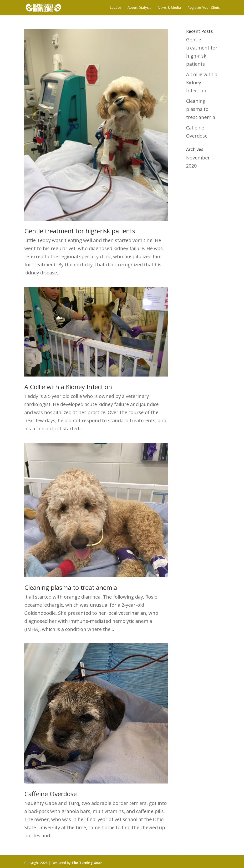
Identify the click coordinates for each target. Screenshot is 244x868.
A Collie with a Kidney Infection (68, 387)
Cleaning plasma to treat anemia (71, 587)
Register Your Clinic (204, 8)
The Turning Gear (87, 863)
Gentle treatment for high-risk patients (80, 231)
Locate (115, 8)
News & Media (169, 8)
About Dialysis (139, 8)
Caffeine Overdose (51, 794)
